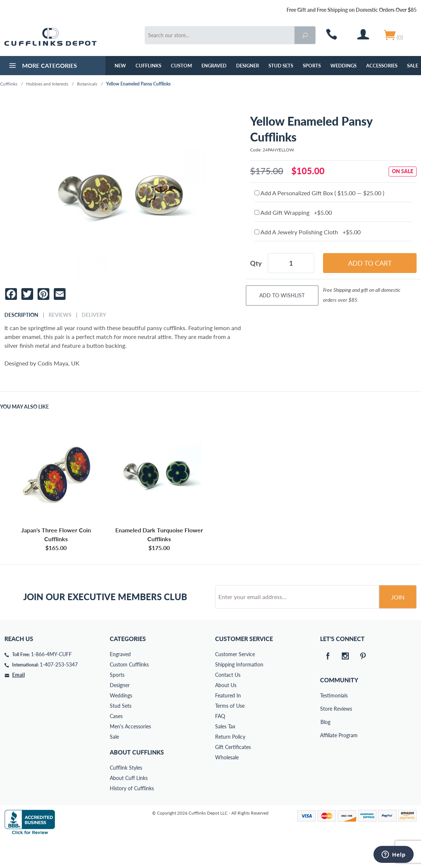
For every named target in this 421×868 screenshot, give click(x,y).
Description (21, 315)
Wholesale (227, 785)
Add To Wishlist (282, 295)
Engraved (214, 66)
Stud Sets (281, 66)
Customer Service (235, 682)
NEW (120, 66)
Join (398, 625)
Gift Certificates (233, 775)
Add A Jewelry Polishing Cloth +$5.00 (308, 232)
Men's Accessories (130, 754)
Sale (114, 765)
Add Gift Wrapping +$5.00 (293, 212)
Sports (312, 66)
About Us (226, 713)
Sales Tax (225, 754)
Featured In (228, 723)
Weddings (343, 66)
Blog (325, 750)
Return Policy (230, 765)
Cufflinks (148, 66)
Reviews (60, 315)
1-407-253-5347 (59, 692)
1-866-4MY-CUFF (51, 682)
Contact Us (228, 703)
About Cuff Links (129, 806)
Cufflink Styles (126, 796)
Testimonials (325, 723)
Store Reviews (325, 737)
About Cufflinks (137, 780)
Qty (256, 263)
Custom (181, 66)
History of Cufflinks (132, 816)
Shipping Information (239, 692)
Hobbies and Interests (47, 84)
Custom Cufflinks (129, 692)
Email (18, 703)
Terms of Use (230, 734)
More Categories (42, 66)
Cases (116, 744)
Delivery (94, 315)
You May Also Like (24, 407)
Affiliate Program (325, 763)
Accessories (382, 66)
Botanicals (87, 84)
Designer (248, 66)
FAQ (220, 744)
